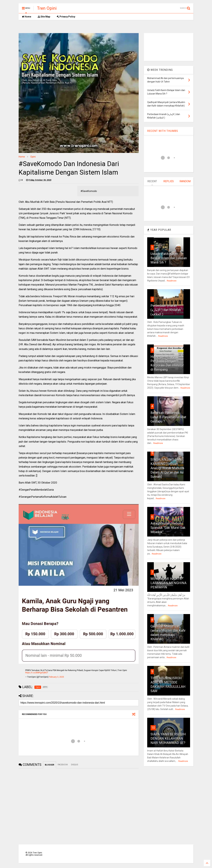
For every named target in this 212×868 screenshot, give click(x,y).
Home (27, 17)
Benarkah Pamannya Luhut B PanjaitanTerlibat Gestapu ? (168, 417)
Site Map (44, 17)
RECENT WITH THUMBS (163, 131)
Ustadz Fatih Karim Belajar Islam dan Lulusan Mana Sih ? (169, 258)
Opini (33, 157)
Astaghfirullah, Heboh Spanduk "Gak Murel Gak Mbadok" (168, 528)
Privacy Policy (66, 17)
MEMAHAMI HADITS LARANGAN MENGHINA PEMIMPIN (168, 583)
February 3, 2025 (56, 677)
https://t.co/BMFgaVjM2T (37, 673)
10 (153, 728)
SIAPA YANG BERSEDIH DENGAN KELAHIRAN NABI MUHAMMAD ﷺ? (168, 738)
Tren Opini (47, 8)
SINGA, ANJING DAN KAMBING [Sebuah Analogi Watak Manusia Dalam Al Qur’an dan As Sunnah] (167, 468)
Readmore (172, 281)
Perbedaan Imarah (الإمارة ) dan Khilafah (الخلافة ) (166, 310)
